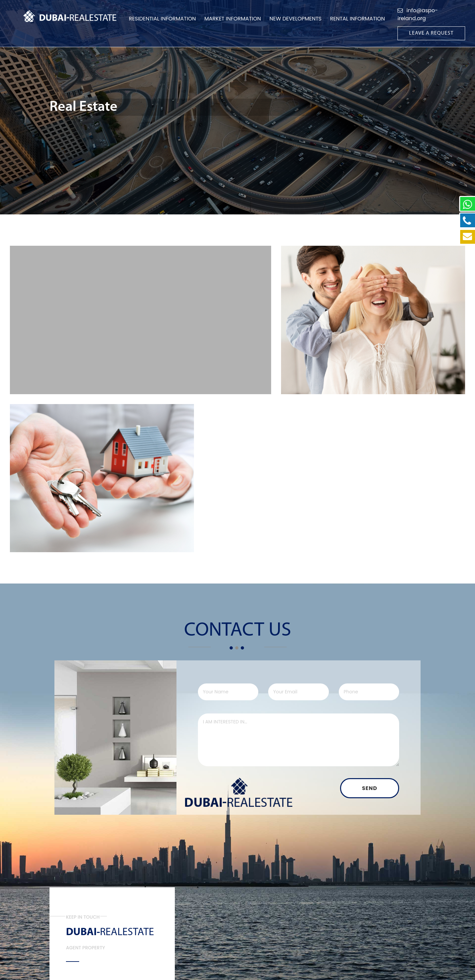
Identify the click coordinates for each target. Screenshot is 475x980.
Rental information (358, 19)
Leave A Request (431, 33)
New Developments (296, 19)
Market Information (233, 19)
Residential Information (162, 19)
